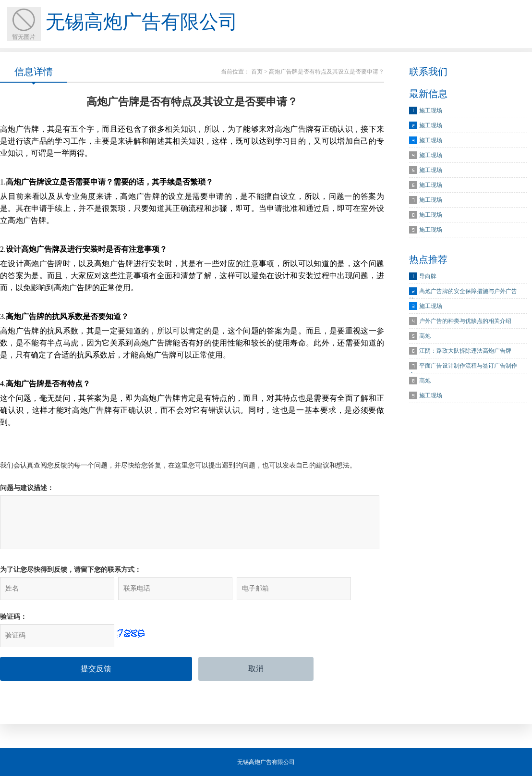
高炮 (425, 336)
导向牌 (428, 276)
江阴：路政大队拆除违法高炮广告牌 (465, 351)
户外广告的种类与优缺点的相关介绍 (465, 321)
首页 (257, 72)
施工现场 (431, 111)
